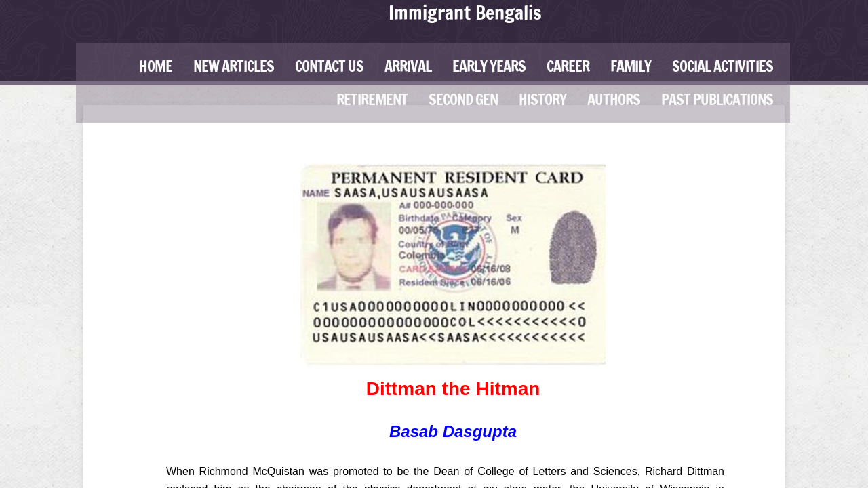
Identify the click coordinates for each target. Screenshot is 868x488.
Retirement (372, 99)
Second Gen (463, 99)
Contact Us (329, 66)
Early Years (489, 66)
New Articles (234, 66)
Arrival (408, 66)
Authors (614, 99)
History (542, 99)
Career (568, 66)
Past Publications (717, 99)
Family (631, 66)
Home (156, 66)
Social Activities (723, 66)
